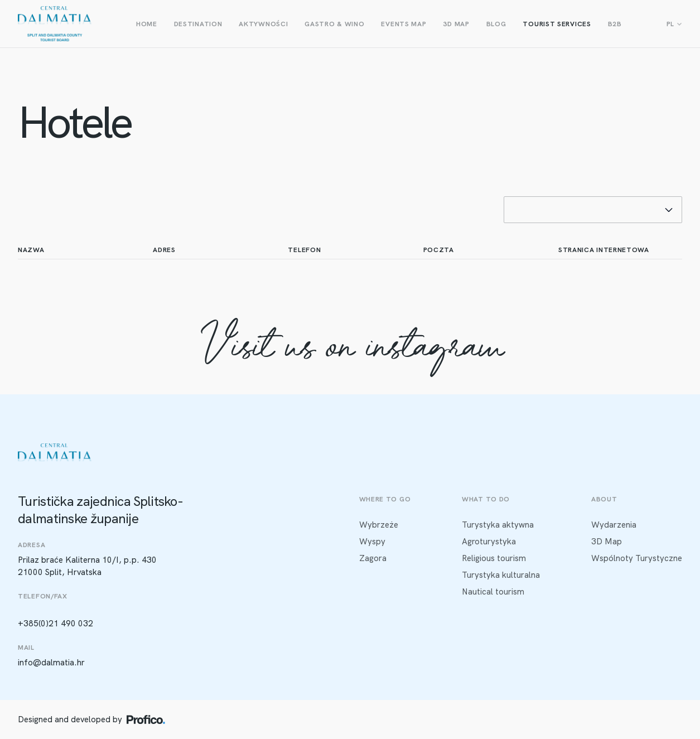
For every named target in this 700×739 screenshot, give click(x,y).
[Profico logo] (146, 719)
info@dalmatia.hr (51, 663)
